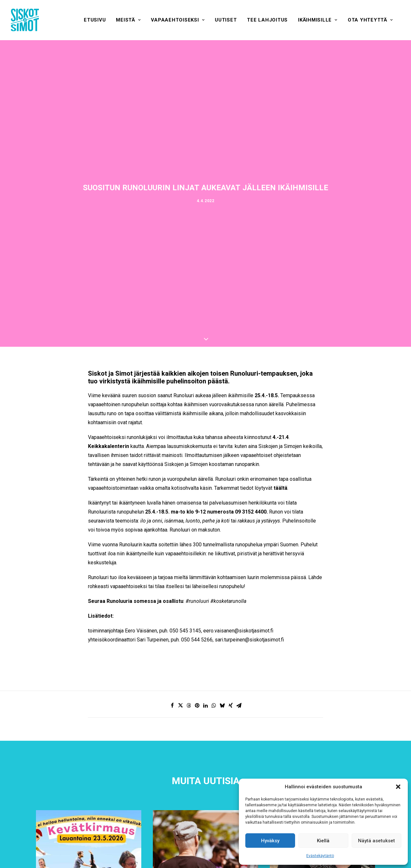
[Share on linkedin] (205, 705)
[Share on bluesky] (222, 705)
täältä (280, 488)
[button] (398, 787)
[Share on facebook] (172, 705)
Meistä (128, 20)
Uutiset (226, 20)
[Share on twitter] (180, 705)
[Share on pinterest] (197, 705)
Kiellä (323, 841)
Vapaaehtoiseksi (178, 20)
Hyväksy (270, 841)
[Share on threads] (189, 705)
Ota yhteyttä (370, 20)
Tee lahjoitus (267, 20)
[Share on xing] (231, 705)
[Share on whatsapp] (214, 705)
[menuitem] (95, 20)
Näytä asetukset (376, 841)
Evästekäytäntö (320, 856)
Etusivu (95, 20)
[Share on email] (239, 705)
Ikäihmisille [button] (318, 20)
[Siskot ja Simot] (25, 20)
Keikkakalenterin (109, 446)
